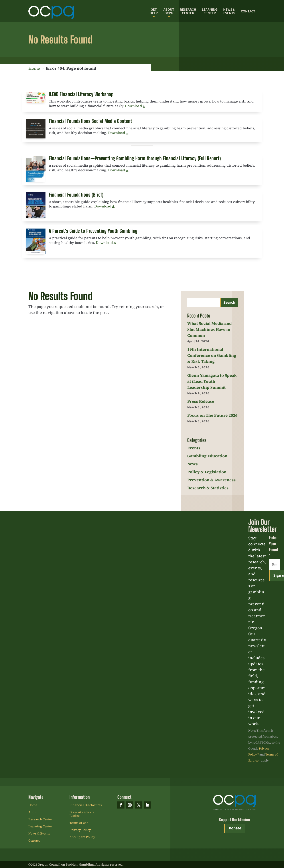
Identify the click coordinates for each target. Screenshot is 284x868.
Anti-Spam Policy (82, 837)
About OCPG (169, 11)
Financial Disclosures (86, 805)
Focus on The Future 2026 (212, 415)
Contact (248, 11)
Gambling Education (207, 456)
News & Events (229, 11)
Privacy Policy (80, 830)
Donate (235, 828)
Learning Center (210, 11)
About (33, 812)
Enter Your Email (274, 547)
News (192, 464)
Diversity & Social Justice (83, 814)
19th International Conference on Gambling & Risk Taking (212, 355)
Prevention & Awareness (211, 480)
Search (229, 303)
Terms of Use (79, 823)
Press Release (201, 401)
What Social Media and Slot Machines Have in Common (209, 329)
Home (34, 68)
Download (133, 106)
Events (194, 448)
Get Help (154, 11)
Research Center (188, 11)
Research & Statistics (208, 488)
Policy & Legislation (207, 472)
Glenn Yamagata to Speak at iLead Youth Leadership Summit (212, 381)
